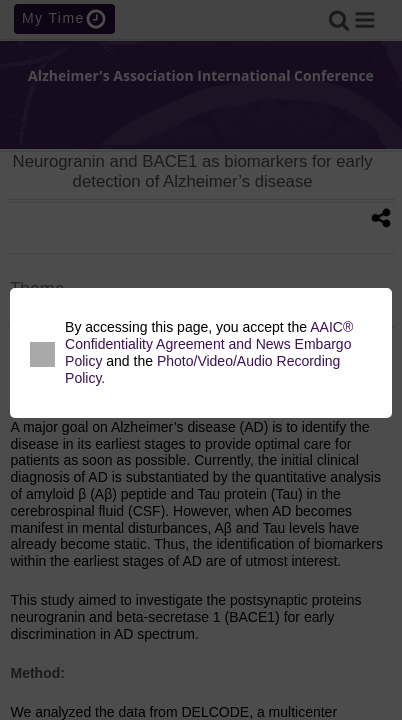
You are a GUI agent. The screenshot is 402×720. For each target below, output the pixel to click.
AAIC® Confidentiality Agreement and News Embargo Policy (209, 344)
